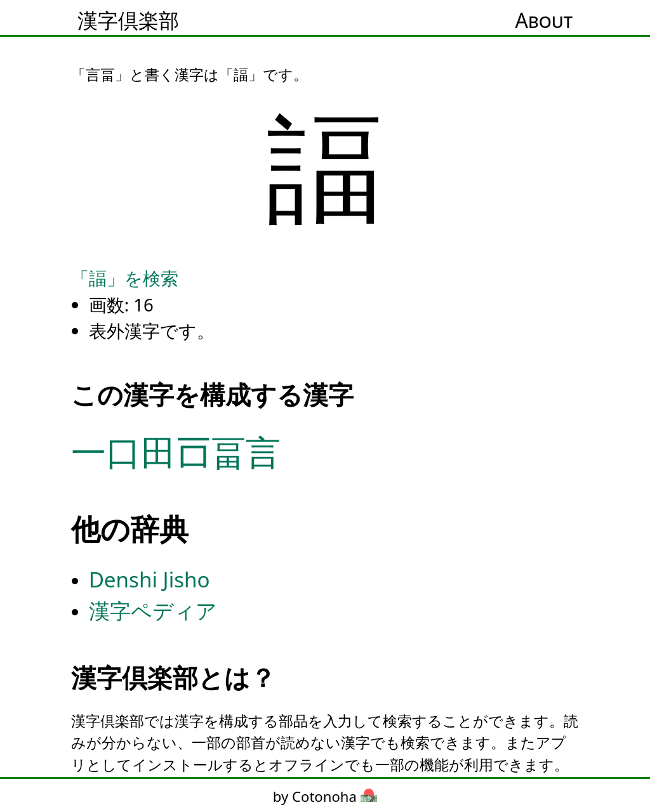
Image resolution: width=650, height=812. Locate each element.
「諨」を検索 (125, 278)
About (544, 20)
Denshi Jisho (149, 580)
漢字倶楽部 (128, 20)
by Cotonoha (325, 796)
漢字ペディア (153, 611)
